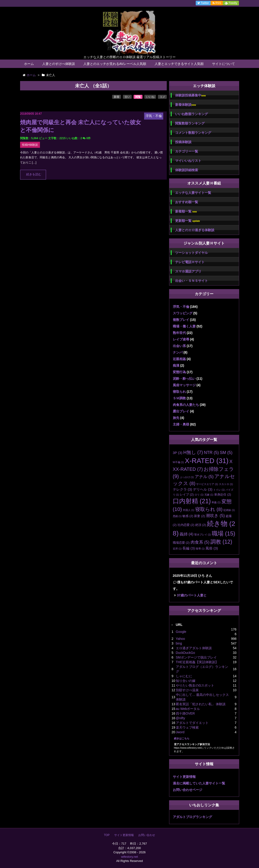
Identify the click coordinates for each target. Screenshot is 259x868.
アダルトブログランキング (192, 817)
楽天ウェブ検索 (187, 727)
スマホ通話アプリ (188, 271)
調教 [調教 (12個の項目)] (221, 542)
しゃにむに (184, 676)
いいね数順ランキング (192, 114)
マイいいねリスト (188, 161)
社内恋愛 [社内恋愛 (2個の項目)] (186, 525)
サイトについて (224, 64)
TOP (107, 835)
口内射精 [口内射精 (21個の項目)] (192, 501)
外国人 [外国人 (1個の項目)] (189, 510)
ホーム (29, 64)
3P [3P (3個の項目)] (178, 453)
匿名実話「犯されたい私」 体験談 (201, 704)
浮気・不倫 (181, 307)
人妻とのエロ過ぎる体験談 (195, 230)
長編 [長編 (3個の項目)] (189, 548)
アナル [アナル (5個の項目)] (204, 477)
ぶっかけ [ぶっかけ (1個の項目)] (187, 477)
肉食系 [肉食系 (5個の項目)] (200, 542)
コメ (162, 97)
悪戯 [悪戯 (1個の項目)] (177, 516)
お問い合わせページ (188, 790)
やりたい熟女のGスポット (195, 685)
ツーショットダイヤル (192, 253)
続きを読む (34, 174)
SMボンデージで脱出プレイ (196, 657)
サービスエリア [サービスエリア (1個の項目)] (207, 484)
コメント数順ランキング (193, 133)
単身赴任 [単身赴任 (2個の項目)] (223, 494)
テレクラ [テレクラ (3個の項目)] (183, 489)
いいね (150, 97)
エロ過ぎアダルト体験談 (194, 648)
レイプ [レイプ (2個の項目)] (187, 494)
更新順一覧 (188, 221)
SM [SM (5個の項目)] (226, 453)
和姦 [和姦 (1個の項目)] (216, 502)
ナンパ (178, 352)
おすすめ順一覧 (187, 202)
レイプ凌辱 (181, 339)
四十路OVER (185, 713)
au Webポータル (188, 709)
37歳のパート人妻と (192, 595)
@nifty (181, 718)
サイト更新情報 (184, 777)
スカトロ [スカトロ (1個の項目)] (226, 484)
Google (181, 632)
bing (179, 643)
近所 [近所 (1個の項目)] (177, 549)
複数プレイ (181, 320)
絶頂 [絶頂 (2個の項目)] (201, 525)
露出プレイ (181, 411)
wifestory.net (129, 857)
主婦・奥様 (181, 424)
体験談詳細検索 (187, 170)
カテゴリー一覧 (187, 151)
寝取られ (179, 392)
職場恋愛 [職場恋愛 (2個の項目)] (181, 543)
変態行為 (179, 372)
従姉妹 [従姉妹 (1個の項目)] (229, 510)
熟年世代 (179, 333)
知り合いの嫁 (186, 681)
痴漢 (176, 365)
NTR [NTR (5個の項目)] (211, 453)
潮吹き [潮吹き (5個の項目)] (215, 516)
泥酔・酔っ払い (184, 379)
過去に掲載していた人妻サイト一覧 (199, 783)
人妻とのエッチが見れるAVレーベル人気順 (115, 64)
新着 (117, 97)
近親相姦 (179, 359)
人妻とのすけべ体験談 (59, 64)
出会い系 (179, 346)
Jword (180, 732)
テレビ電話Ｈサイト (190, 262)
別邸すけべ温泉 (187, 690)
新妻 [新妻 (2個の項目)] (199, 516)
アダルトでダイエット (192, 723)
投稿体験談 (183, 142)
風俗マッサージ (184, 385)
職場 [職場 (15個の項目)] (224, 533)
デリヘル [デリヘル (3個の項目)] (203, 489)
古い (127, 97)
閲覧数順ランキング (190, 123)
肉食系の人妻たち (186, 405)
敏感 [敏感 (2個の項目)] (188, 516)
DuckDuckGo (185, 653)
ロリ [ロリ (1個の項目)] (199, 495)
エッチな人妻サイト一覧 (193, 193)
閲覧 (138, 97)
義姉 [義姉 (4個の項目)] (186, 534)
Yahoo (180, 639)
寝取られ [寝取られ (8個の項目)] (209, 509)
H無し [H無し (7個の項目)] (193, 452)
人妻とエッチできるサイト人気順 (179, 64)
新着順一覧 (186, 211)
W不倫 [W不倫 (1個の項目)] (178, 462)
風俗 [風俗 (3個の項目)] (212, 548)
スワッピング (183, 313)
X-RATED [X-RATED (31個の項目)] (207, 461)
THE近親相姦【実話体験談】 (197, 662)
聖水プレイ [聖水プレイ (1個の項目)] (203, 535)
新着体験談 (186, 105)
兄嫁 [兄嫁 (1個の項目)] (209, 495)
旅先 (176, 418)
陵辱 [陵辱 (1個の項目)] (200, 549)
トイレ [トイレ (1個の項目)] (219, 490)
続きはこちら (182, 738)
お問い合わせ (147, 835)
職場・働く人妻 (184, 326)
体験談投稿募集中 (190, 95)
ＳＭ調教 (179, 398)
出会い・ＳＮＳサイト (192, 281)
